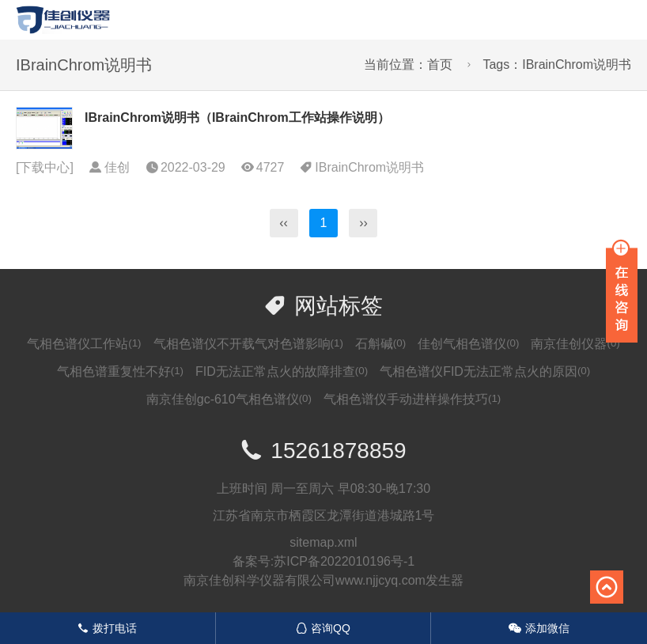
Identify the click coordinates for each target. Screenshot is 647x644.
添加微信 (539, 628)
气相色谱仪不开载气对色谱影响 (248, 344)
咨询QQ (323, 628)
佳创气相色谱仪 (468, 344)
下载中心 (44, 167)
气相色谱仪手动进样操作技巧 (412, 399)
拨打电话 (107, 628)
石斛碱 (380, 344)
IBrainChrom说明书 (369, 167)
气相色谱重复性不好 (120, 371)
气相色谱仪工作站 (84, 344)
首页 (440, 64)
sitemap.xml (323, 542)
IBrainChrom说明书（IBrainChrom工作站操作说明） (237, 117)
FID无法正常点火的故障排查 (282, 371)
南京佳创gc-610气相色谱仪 (229, 399)
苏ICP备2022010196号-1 (344, 561)
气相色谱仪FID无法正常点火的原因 (485, 371)
